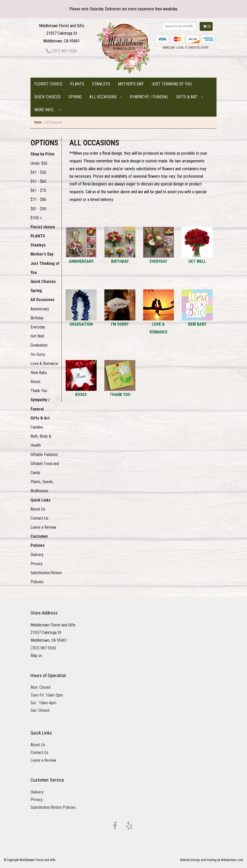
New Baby (39, 373)
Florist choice (48, 84)
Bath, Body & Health (41, 441)
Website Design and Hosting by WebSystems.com (212, 860)
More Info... (45, 110)
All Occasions (103, 97)
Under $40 (39, 163)
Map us (36, 656)
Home (38, 122)
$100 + (36, 218)
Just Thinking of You (172, 84)
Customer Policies (39, 541)
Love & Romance (44, 364)
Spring (75, 97)
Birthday (37, 318)
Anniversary (40, 309)
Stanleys (101, 84)
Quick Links (41, 500)
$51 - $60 (38, 181)
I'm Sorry (38, 354)
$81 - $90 (38, 209)
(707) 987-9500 (61, 51)
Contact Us (39, 518)
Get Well (37, 336)
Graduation (39, 345)
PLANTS (77, 84)
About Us (38, 509)
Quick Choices (48, 97)
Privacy (37, 564)
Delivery (37, 555)
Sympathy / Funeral (149, 97)
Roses (36, 382)
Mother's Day (131, 84)
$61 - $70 (38, 190)
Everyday (38, 327)
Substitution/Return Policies (46, 577)
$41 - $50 (38, 172)
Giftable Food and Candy (45, 468)
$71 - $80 (38, 200)
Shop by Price (43, 154)
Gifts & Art (187, 97)
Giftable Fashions (44, 455)
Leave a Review (43, 527)
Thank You (39, 391)
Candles (37, 427)
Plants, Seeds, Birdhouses (42, 486)
